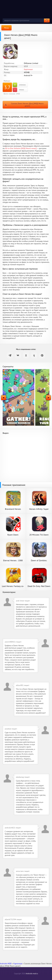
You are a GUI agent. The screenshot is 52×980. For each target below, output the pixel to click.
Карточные (28, 69)
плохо (18, 90)
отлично (19, 85)
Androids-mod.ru (32, 974)
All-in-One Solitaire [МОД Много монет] (21, 148)
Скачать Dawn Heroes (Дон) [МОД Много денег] (27, 105)
